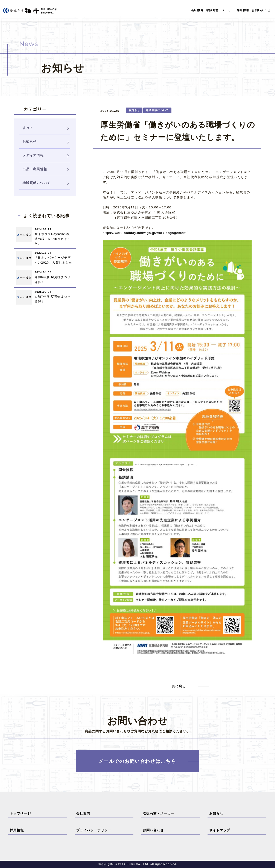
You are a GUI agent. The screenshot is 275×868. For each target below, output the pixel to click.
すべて (28, 128)
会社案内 (197, 10)
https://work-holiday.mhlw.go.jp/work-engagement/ (145, 233)
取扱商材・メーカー (220, 10)
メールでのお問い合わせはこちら (137, 761)
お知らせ (216, 814)
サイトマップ (220, 830)
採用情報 (243, 10)
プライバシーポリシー (94, 830)
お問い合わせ (261, 10)
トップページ (20, 814)
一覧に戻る (177, 686)
